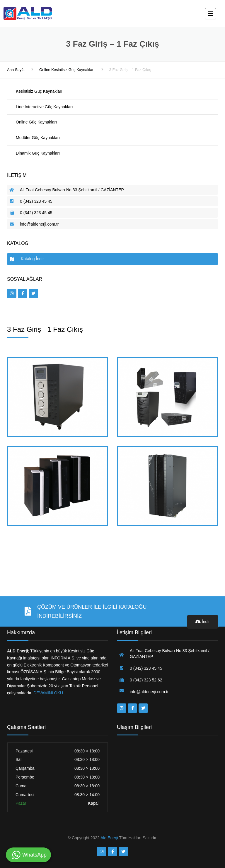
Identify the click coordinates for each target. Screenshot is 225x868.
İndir (203, 622)
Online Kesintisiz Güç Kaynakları (67, 70)
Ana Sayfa (16, 70)
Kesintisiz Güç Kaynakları (39, 91)
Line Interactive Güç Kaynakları (44, 107)
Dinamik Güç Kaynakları (38, 153)
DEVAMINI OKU (48, 693)
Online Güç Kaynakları (36, 122)
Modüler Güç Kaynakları (38, 138)
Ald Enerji (109, 838)
